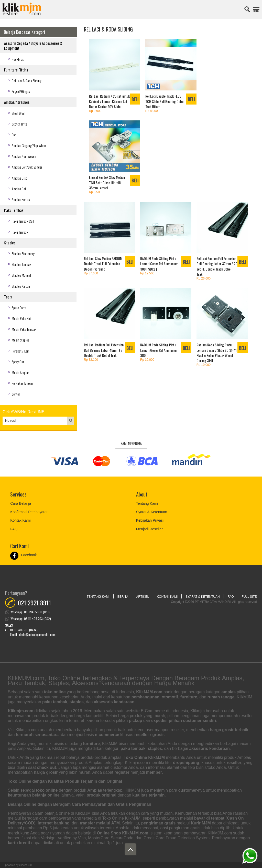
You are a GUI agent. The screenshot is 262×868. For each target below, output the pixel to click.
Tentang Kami (147, 503)
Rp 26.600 (204, 278)
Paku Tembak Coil (23, 221)
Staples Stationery (23, 254)
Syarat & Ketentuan (152, 512)
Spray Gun (18, 362)
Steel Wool (19, 113)
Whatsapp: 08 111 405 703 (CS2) (31, 619)
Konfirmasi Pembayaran (29, 512)
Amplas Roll (19, 189)
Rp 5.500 (95, 192)
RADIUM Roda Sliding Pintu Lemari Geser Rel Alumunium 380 (159, 350)
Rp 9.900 (95, 111)
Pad (14, 135)
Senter (16, 394)
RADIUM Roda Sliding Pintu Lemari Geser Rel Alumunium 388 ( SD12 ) (159, 263)
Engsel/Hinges (21, 91)
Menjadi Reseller (149, 529)
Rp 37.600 (91, 273)
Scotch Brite (19, 124)
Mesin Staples (20, 340)
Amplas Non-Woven (24, 156)
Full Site (249, 597)
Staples (10, 243)
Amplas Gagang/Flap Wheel (29, 145)
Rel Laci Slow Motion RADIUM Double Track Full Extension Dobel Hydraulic (103, 263)
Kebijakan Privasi (150, 520)
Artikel (143, 597)
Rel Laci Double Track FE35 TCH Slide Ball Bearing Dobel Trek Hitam (165, 101)
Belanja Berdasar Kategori (24, 32)
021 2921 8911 (34, 603)
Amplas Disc (19, 178)
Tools (8, 297)
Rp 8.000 (152, 111)
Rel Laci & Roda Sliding (26, 81)
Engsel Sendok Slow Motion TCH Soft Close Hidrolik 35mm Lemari (107, 182)
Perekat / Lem (21, 351)
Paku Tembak (14, 210)
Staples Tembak (21, 264)
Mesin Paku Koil (22, 318)
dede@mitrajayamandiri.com (37, 634)
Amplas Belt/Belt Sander (27, 167)
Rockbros (18, 59)
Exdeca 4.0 (25, 865)
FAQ (14, 529)
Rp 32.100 (91, 360)
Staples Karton (21, 286)
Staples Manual (21, 275)
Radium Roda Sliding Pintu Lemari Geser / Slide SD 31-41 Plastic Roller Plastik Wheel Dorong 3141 (217, 353)
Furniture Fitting (16, 70)
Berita (123, 597)
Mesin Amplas (20, 372)
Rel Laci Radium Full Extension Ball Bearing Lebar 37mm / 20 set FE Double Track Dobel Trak (217, 266)
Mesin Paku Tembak (24, 329)
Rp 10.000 (147, 360)
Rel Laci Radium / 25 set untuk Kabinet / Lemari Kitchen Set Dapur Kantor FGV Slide (109, 101)
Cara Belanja (21, 503)
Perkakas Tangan (22, 383)
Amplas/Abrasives (17, 102)
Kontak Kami (20, 520)
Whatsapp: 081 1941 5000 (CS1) (30, 612)
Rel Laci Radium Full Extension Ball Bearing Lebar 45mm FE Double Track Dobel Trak (104, 350)
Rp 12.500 (147, 273)
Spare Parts (19, 308)
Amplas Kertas (21, 199)
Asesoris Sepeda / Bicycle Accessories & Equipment (33, 46)
